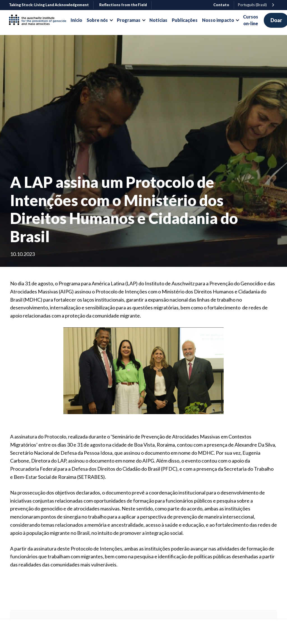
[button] (99, 20)
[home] (40, 20)
